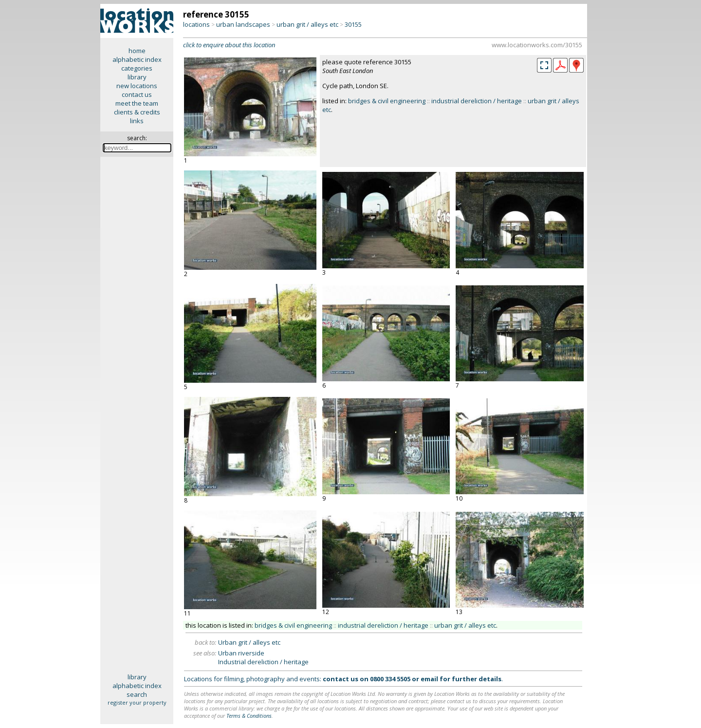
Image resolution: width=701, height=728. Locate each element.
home (137, 51)
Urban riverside (241, 653)
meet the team (137, 103)
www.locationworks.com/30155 (537, 45)
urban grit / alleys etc (307, 24)
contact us (137, 94)
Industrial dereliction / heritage (263, 662)
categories (137, 68)
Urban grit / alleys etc (249, 642)
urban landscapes (243, 24)
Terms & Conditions (249, 716)
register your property (137, 702)
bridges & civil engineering (387, 101)
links (137, 121)
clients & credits (137, 112)
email (429, 679)
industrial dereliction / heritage (477, 101)
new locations (137, 86)
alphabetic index (137, 59)
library (137, 77)
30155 (353, 24)
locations (196, 24)
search (137, 694)
